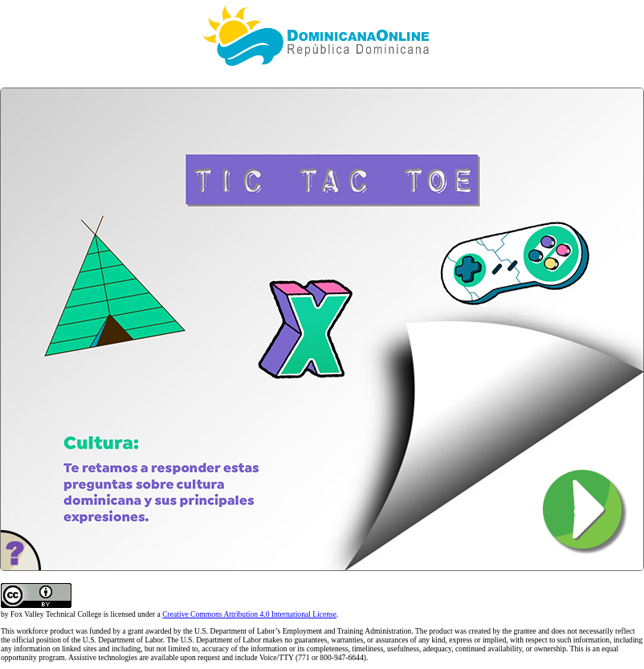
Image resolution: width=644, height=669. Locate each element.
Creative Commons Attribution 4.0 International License (249, 614)
